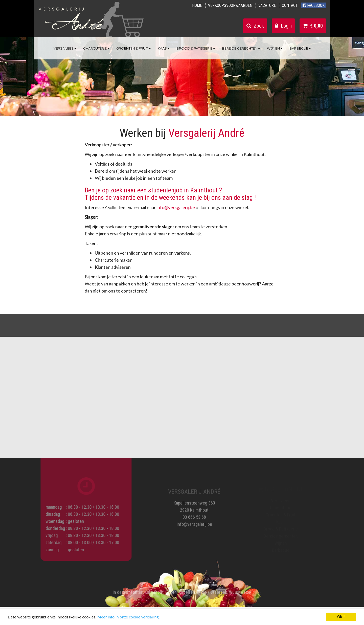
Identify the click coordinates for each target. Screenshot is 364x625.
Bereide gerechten (241, 48)
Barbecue (300, 48)
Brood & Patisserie (196, 48)
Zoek (255, 26)
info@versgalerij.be (176, 207)
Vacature (267, 5)
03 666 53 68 (194, 515)
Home (197, 5)
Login (283, 26)
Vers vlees (65, 48)
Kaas (164, 48)
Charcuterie (96, 48)
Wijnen (275, 48)
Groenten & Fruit (133, 48)
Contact (290, 5)
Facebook (314, 5)
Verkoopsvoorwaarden (230, 5)
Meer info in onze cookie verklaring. (128, 617)
